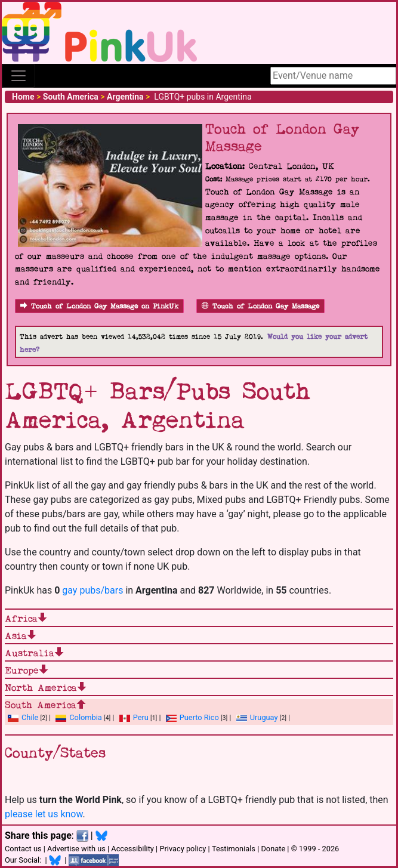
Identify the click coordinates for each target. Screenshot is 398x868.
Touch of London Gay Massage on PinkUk (99, 306)
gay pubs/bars (92, 590)
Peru (141, 717)
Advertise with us (76, 849)
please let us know (44, 814)
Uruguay (264, 717)
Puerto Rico (199, 717)
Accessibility (132, 849)
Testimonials (234, 849)
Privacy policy (183, 849)
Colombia (86, 717)
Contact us (23, 849)
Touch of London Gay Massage (260, 306)
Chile (30, 717)
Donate (273, 849)
